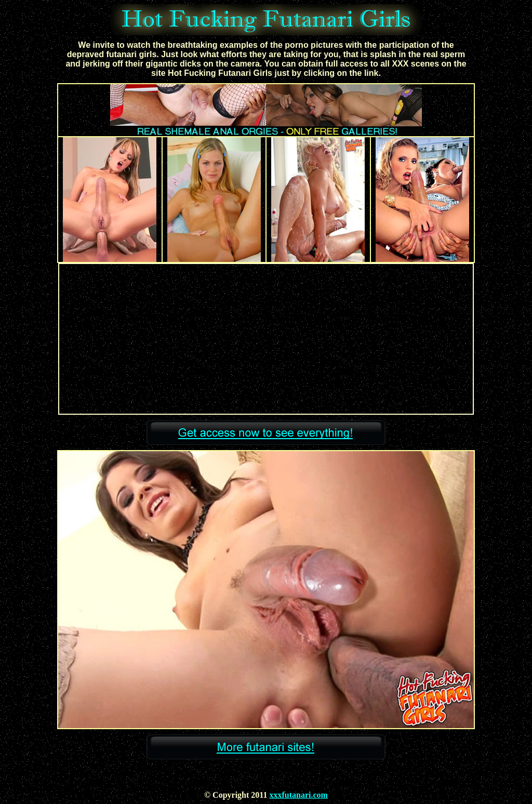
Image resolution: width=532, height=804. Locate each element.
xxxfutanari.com (298, 795)
